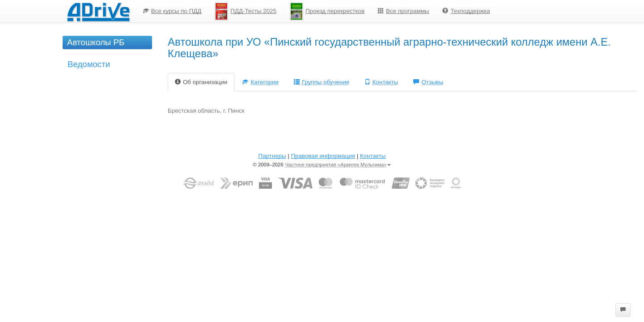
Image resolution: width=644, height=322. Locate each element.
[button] (623, 310)
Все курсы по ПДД (172, 11)
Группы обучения (322, 82)
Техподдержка (466, 11)
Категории (261, 82)
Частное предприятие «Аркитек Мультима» (338, 165)
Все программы (403, 11)
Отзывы (428, 82)
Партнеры (272, 156)
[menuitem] (172, 11)
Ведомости (89, 64)
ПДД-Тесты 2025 (246, 11)
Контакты (381, 82)
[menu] (317, 11)
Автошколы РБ (96, 42)
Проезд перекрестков (327, 11)
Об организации (201, 82)
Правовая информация (323, 156)
